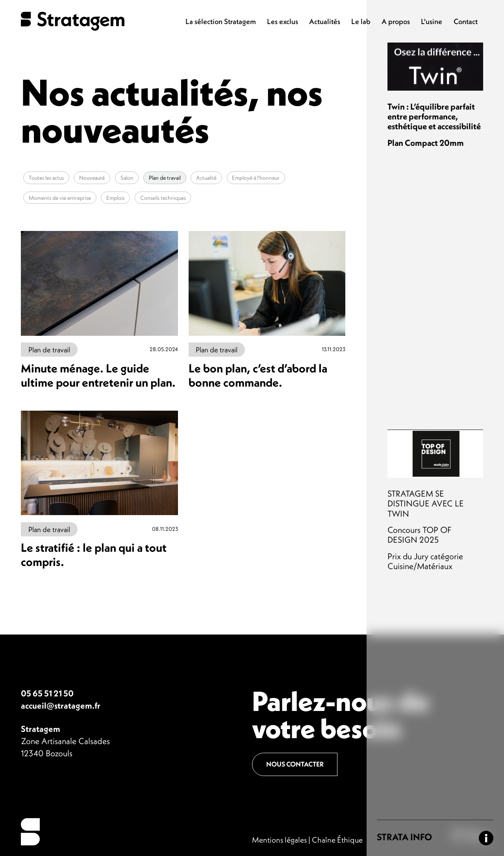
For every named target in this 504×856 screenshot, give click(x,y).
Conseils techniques (163, 197)
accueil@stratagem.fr (61, 706)
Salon (127, 178)
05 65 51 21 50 (47, 693)
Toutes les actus (46, 178)
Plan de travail (165, 178)
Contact (466, 21)
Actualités (325, 21)
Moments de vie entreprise (60, 197)
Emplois (115, 197)
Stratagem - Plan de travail (73, 21)
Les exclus (283, 21)
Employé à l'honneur (256, 178)
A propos (396, 21)
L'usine (432, 21)
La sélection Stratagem (221, 21)
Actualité (206, 178)
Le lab (361, 21)
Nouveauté (92, 178)
